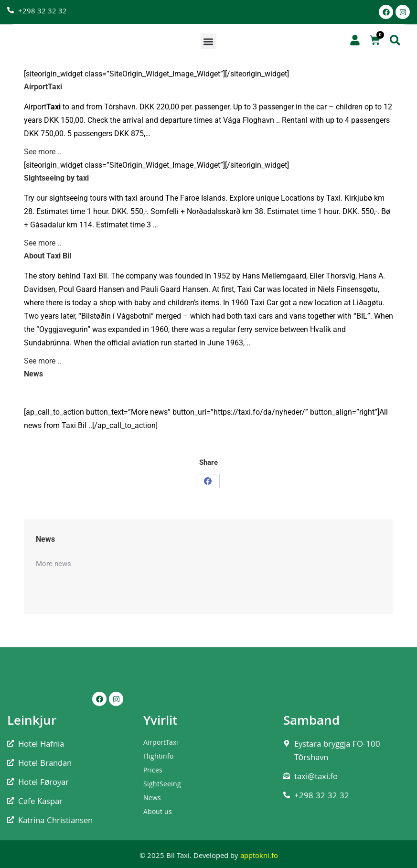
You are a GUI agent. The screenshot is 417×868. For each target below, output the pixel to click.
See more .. (43, 152)
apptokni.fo (259, 857)
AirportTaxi (161, 743)
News (152, 799)
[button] (208, 41)
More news (53, 564)
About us (158, 813)
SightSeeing (162, 785)
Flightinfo (158, 757)
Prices (153, 771)
